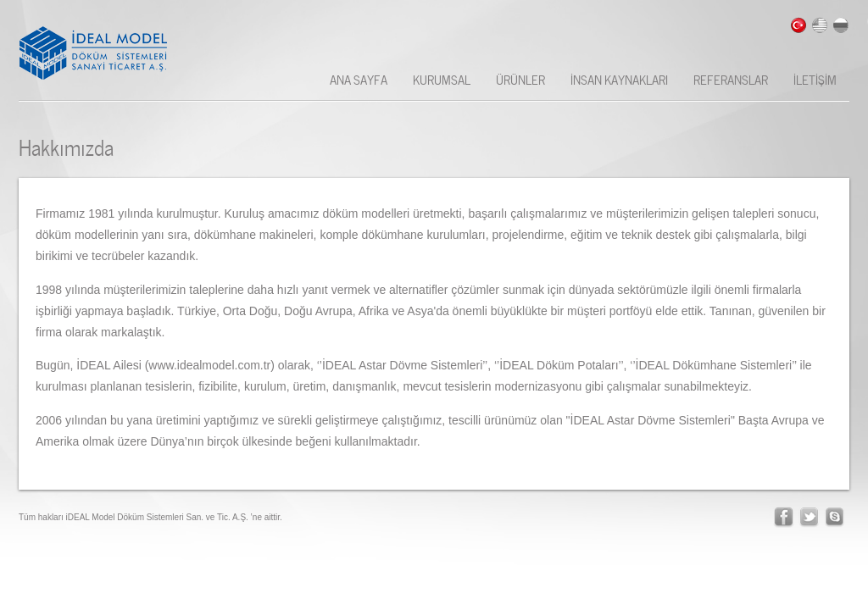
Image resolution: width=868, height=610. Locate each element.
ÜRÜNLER (520, 79)
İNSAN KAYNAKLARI (619, 79)
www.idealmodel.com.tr (209, 365)
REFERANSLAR (731, 79)
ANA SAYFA (359, 79)
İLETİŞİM (815, 79)
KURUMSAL (442, 79)
